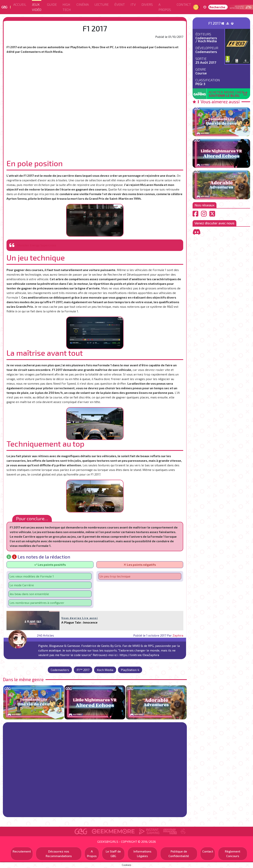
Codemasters (60, 670)
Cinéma (83, 4)
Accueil (20, 4)
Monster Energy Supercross (37, 245)
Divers (147, 4)
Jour (196, 7)
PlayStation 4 (130, 670)
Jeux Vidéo (37, 7)
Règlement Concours (233, 854)
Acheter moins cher (226, 94)
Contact (184, 4)
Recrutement (22, 851)
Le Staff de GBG (113, 854)
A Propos (165, 7)
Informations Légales (142, 854)
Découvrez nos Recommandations (59, 854)
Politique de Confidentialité (179, 854)
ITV (133, 4)
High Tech (67, 7)
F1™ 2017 (83, 670)
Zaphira (178, 635)
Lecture (102, 4)
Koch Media (105, 670)
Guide (52, 4)
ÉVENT (120, 4)
